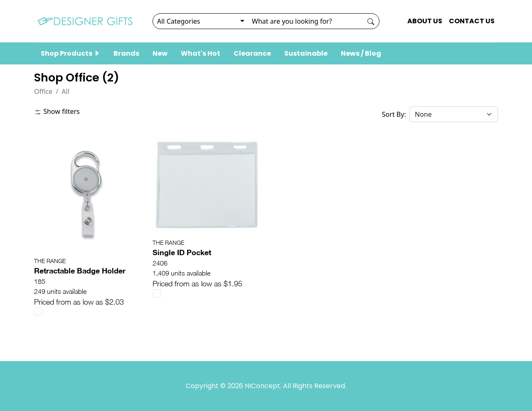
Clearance (252, 53)
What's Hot (201, 53)
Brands (126, 53)
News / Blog (361, 53)
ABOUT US (425, 21)
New (160, 53)
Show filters (57, 111)
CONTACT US (472, 21)
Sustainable (306, 53)
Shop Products (70, 53)
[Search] (305, 21)
